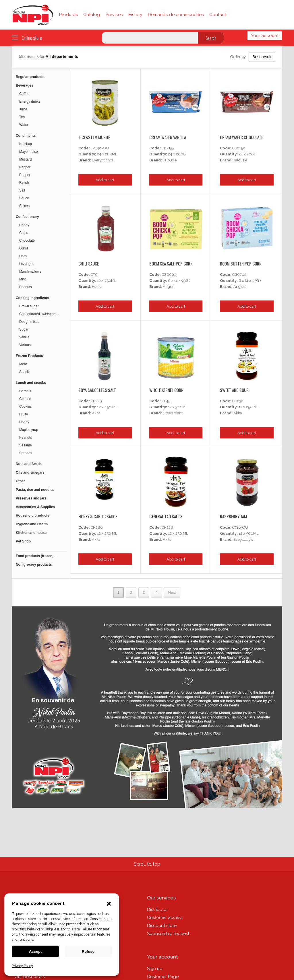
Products (68, 15)
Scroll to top (147, 864)
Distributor (157, 909)
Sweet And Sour (234, 390)
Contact (218, 15)
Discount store (162, 926)
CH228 (167, 527)
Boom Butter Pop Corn (241, 263)
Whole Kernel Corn (166, 390)
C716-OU (240, 527)
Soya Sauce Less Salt (97, 390)
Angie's (240, 287)
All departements (62, 56)
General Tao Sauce (166, 516)
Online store (27, 38)
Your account (265, 36)
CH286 (97, 527)
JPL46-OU (100, 148)
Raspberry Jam (233, 516)
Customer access (165, 917)
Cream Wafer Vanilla (168, 137)
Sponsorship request (168, 934)
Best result (262, 57)
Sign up (155, 969)
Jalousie (170, 160)
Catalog (92, 15)
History (135, 15)
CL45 (166, 401)
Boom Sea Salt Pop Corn (171, 263)
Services (114, 15)
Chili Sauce (89, 263)
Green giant (173, 413)
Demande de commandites (176, 15)
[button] (109, 904)
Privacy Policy (22, 966)
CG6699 (169, 275)
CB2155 (168, 148)
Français (235, 36)
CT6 (94, 275)
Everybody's (102, 160)
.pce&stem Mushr (94, 137)
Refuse (88, 951)
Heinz (97, 287)
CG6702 (239, 275)
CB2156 (239, 148)
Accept (35, 951)
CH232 (238, 401)
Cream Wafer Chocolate (241, 137)
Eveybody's (243, 539)
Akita (96, 413)
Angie (168, 287)
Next (172, 593)
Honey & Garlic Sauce (98, 516)
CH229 (96, 401)
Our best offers (30, 977)
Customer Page (163, 977)
